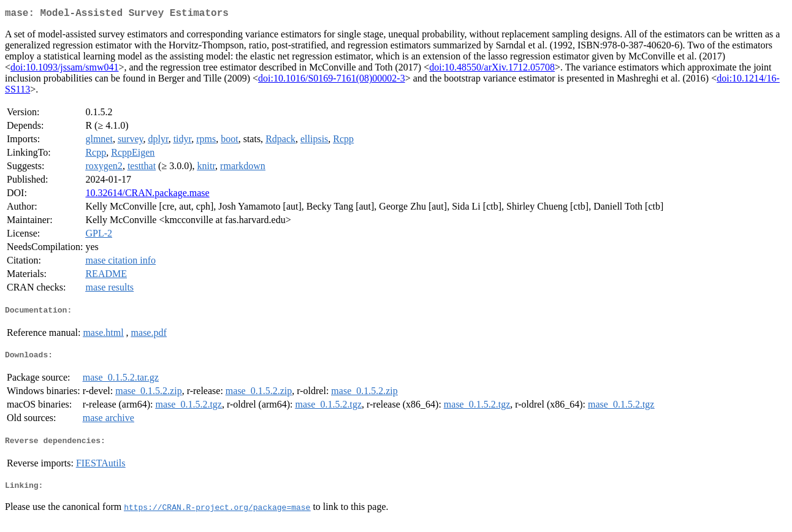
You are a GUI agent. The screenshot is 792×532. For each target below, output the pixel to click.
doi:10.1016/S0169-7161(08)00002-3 (332, 81)
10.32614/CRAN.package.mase (147, 195)
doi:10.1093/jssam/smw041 (64, 70)
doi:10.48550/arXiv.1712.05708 (492, 70)
